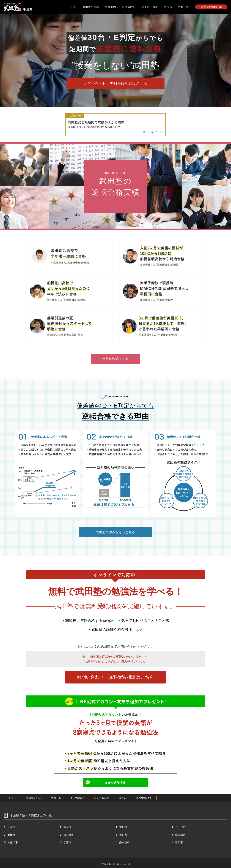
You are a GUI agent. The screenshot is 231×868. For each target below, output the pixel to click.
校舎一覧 (184, 7)
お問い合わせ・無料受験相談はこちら (115, 83)
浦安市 (67, 827)
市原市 (179, 842)
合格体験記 (129, 7)
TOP (74, 7)
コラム (168, 7)
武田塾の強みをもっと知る (115, 532)
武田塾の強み (91, 7)
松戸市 (123, 835)
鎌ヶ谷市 (124, 842)
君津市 (67, 842)
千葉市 (11, 827)
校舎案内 (111, 7)
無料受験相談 (211, 7)
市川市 (123, 827)
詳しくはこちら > (153, 132)
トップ (12, 798)
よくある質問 (150, 7)
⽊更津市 (13, 842)
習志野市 (69, 835)
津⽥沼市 (180, 835)
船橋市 (11, 835)
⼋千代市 (180, 827)
